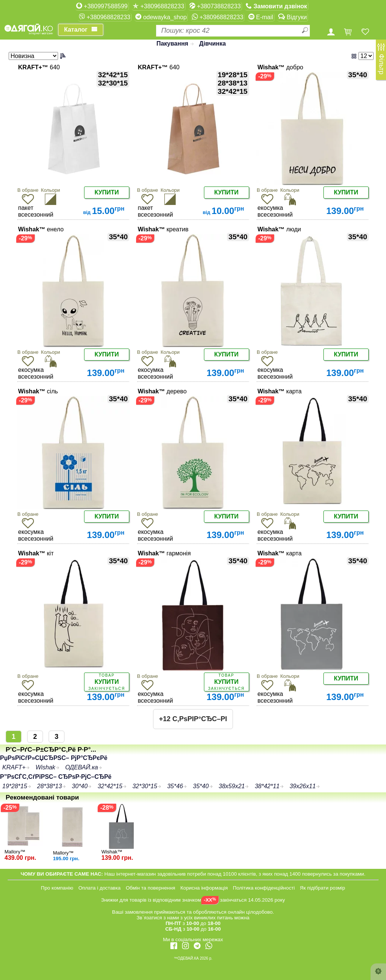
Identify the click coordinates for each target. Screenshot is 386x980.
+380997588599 (102, 6)
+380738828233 (215, 6)
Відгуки (293, 17)
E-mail (261, 17)
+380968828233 (159, 6)
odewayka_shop (161, 17)
